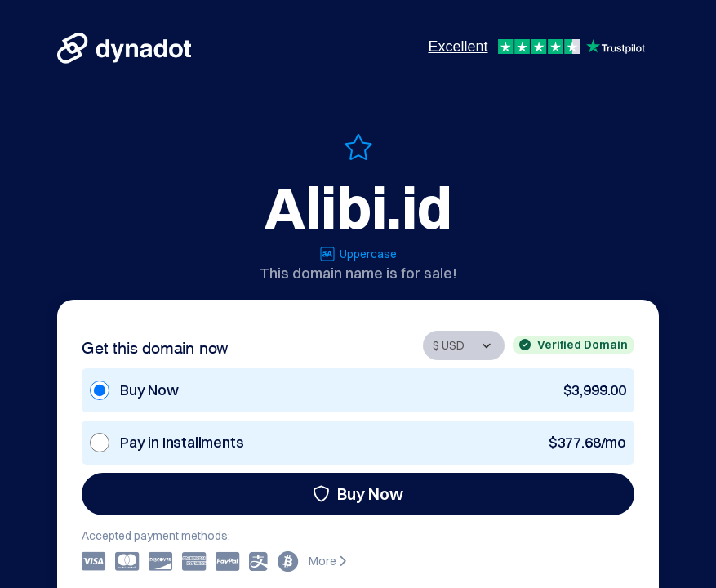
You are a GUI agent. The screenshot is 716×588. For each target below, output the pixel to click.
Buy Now (358, 494)
